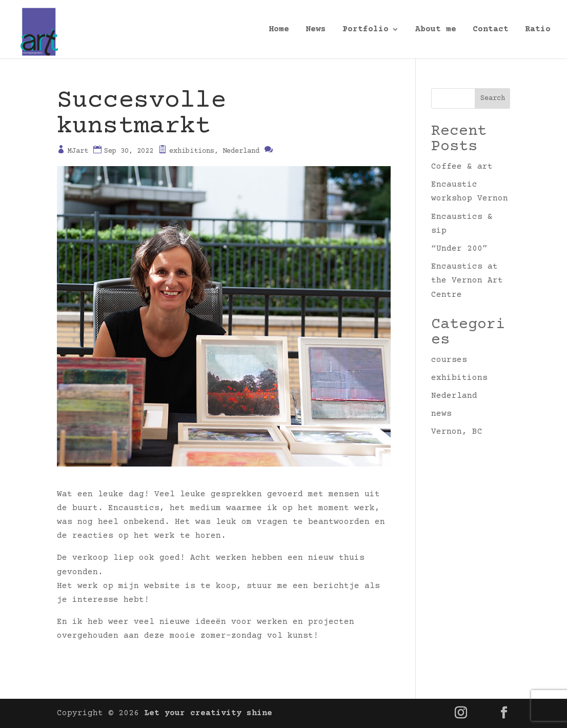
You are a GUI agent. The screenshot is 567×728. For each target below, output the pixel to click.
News (316, 30)
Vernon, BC (457, 432)
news (441, 414)
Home (279, 30)
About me (436, 30)
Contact (491, 30)
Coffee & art (462, 167)
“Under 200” (459, 249)
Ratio (538, 30)
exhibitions (192, 151)
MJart (78, 151)
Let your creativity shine (208, 713)
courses (449, 360)
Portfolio (366, 30)
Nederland (241, 151)
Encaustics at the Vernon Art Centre (467, 280)
